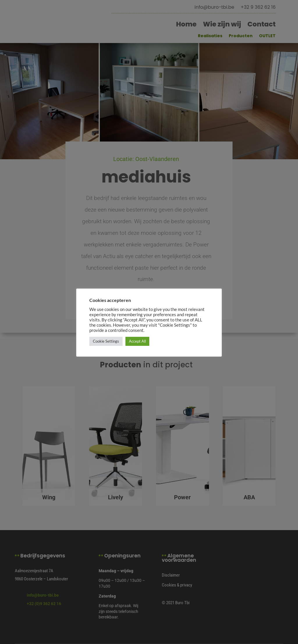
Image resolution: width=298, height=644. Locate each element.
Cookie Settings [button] (106, 341)
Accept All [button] (137, 341)
